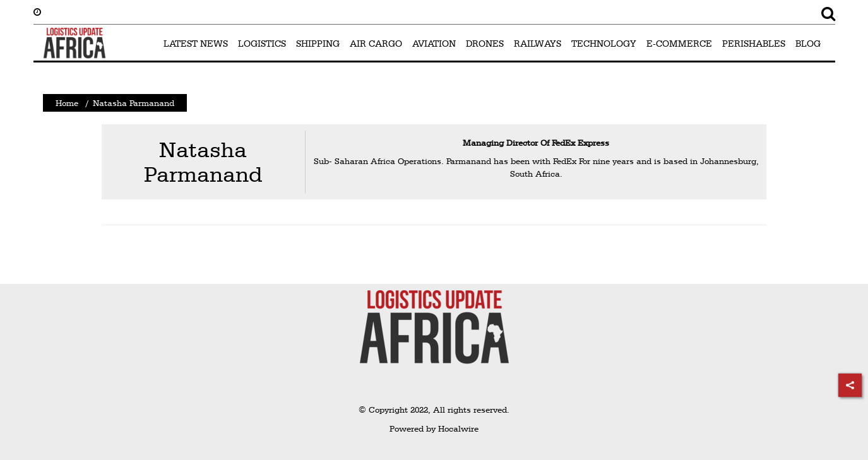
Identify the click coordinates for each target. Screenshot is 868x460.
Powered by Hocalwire (434, 428)
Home (67, 103)
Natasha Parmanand (203, 162)
